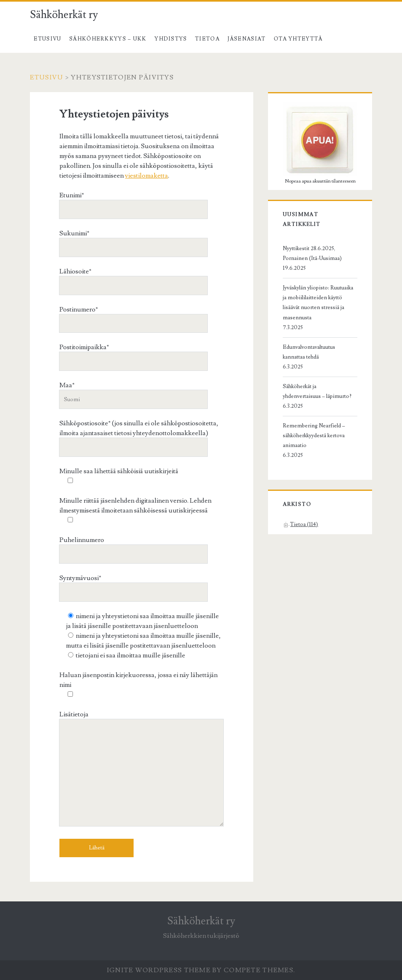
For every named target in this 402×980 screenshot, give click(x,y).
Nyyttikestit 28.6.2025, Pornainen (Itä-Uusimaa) (312, 253)
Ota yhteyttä (298, 39)
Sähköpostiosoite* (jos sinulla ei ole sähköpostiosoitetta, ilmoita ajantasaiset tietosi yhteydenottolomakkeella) (139, 435)
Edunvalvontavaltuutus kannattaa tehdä (309, 352)
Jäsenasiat (246, 39)
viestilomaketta (146, 176)
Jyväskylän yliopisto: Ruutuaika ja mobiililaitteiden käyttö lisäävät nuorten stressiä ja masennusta (318, 303)
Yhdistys (171, 39)
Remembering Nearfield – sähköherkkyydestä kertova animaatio (314, 436)
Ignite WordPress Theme (159, 970)
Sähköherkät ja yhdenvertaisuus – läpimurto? (317, 391)
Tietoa (207, 39)
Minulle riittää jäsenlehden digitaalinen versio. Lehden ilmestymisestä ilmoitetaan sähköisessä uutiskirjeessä (135, 510)
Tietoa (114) (304, 524)
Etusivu (47, 39)
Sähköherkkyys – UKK (108, 39)
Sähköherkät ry (64, 15)
